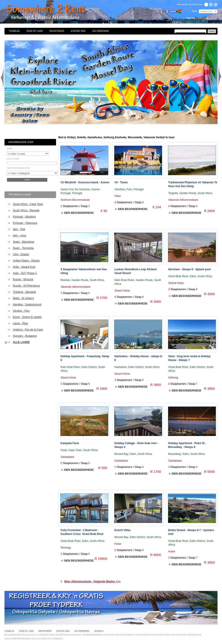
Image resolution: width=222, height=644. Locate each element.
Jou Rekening (101, 31)
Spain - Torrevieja (23, 248)
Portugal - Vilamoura (25, 223)
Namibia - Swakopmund (27, 305)
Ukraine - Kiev (21, 311)
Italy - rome (20, 236)
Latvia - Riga (20, 323)
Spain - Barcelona (23, 242)
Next (220, 77)
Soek (27, 180)
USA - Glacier (21, 254)
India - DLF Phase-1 (25, 273)
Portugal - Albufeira (24, 217)
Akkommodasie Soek (21, 142)
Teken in (202, 18)
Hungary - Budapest (25, 336)
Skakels (99, 631)
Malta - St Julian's (23, 298)
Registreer (57, 31)
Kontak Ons (78, 31)
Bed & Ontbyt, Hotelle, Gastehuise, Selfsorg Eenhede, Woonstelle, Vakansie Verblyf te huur (51, 12)
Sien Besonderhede (79, 213)
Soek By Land (35, 31)
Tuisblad (14, 31)
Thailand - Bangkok (24, 292)
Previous (2, 77)
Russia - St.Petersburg (26, 286)
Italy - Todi (19, 229)
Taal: (195, 11)
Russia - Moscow (23, 279)
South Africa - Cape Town (28, 204)
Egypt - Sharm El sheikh (27, 317)
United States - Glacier (26, 261)
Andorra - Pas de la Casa (28, 330)
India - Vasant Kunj (24, 267)
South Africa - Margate (26, 210)
